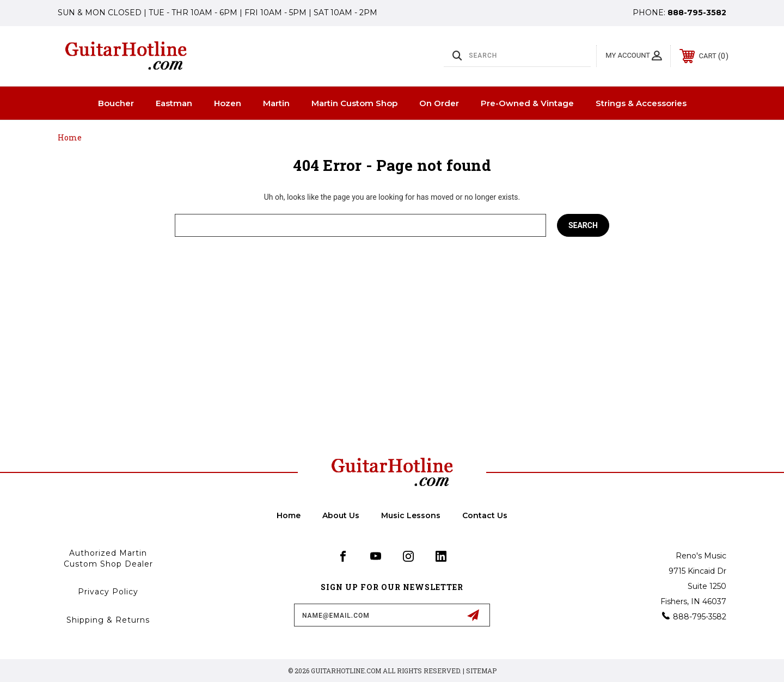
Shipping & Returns (108, 620)
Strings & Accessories (641, 103)
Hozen (228, 103)
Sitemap (481, 671)
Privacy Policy (108, 592)
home (289, 515)
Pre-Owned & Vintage (527, 103)
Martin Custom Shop (354, 103)
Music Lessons (411, 515)
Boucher (116, 103)
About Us (341, 515)
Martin (276, 103)
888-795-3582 (697, 13)
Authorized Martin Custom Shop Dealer (108, 558)
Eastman (174, 103)
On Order (439, 103)
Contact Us (485, 515)
